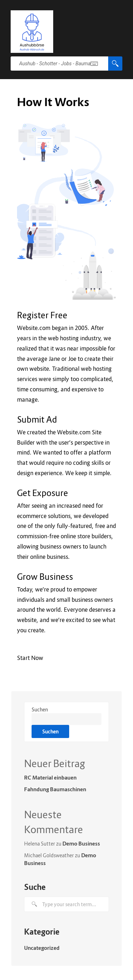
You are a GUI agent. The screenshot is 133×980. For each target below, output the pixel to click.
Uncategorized (42, 948)
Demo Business (81, 843)
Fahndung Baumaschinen (55, 789)
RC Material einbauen (50, 777)
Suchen (40, 709)
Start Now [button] (30, 658)
